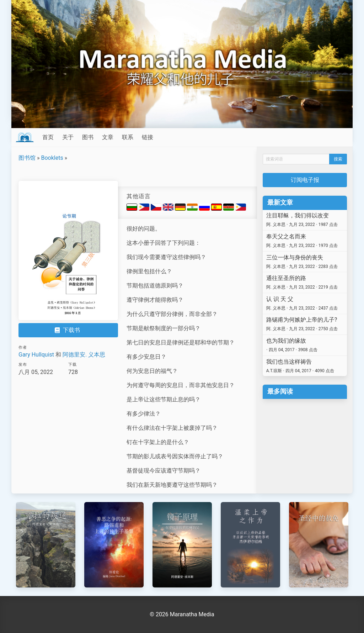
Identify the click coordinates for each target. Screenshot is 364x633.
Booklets (52, 158)
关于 (68, 137)
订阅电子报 (305, 180)
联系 (128, 137)
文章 (108, 137)
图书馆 (27, 158)
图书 (88, 137)
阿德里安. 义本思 (84, 355)
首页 (48, 137)
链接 (148, 137)
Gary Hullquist (36, 355)
